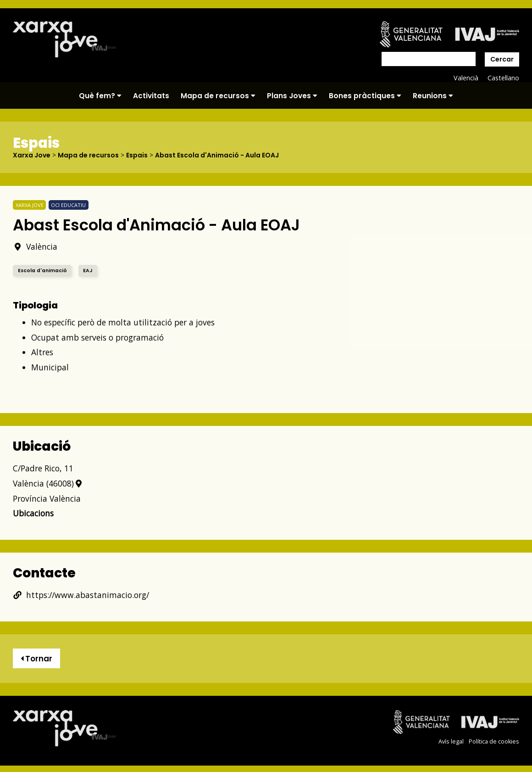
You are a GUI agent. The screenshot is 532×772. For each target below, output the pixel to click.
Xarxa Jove (32, 155)
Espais (137, 155)
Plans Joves (292, 96)
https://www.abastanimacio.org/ (81, 595)
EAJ (88, 271)
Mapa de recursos (218, 96)
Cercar (502, 59)
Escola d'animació (42, 271)
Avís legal (451, 741)
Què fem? (100, 96)
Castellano (503, 78)
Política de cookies (494, 741)
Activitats (151, 96)
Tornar (36, 659)
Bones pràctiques (365, 96)
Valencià (466, 78)
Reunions (433, 96)
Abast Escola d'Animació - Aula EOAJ (217, 155)
